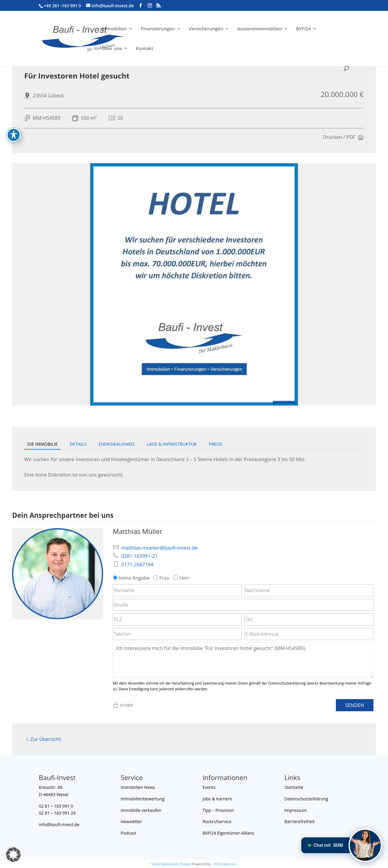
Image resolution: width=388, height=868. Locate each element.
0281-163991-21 (139, 556)
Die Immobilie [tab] (42, 444)
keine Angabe (132, 578)
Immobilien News (138, 787)
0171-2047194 (137, 565)
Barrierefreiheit (299, 821)
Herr (182, 578)
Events (209, 787)
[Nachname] (309, 590)
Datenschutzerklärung (306, 799)
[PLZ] (177, 619)
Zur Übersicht (43, 739)
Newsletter (131, 821)
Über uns (112, 49)
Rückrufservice (217, 821)
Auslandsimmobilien (259, 29)
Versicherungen (206, 29)
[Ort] (309, 619)
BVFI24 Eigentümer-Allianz (228, 833)
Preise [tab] (216, 444)
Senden (355, 705)
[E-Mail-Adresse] (309, 634)
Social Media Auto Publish (171, 864)
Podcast (129, 833)
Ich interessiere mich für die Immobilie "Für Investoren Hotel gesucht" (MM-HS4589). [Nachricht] (243, 660)
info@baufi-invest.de (59, 824)
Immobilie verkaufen (141, 810)
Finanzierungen (158, 29)
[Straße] (243, 605)
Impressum (296, 810)
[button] (13, 855)
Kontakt (144, 49)
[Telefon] (177, 634)
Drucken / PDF (344, 138)
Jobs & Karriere (217, 799)
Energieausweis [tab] (117, 444)
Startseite (294, 787)
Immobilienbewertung (143, 799)
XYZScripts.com (225, 864)
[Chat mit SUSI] (365, 845)
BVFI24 (303, 29)
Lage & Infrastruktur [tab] (172, 444)
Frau (162, 578)
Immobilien (114, 29)
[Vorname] (177, 590)
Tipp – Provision (218, 810)
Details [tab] (78, 444)
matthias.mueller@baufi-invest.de (159, 548)
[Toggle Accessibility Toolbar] (14, 118)
